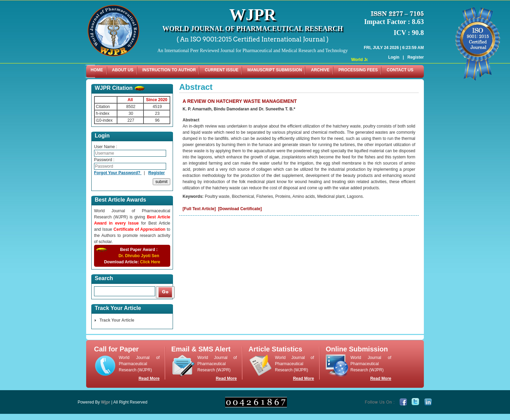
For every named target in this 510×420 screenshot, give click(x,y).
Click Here (150, 262)
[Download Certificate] (240, 209)
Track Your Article (117, 320)
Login (394, 47)
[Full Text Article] (199, 209)
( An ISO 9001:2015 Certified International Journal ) (253, 39)
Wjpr (106, 402)
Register (416, 47)
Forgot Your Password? (118, 173)
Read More (149, 379)
